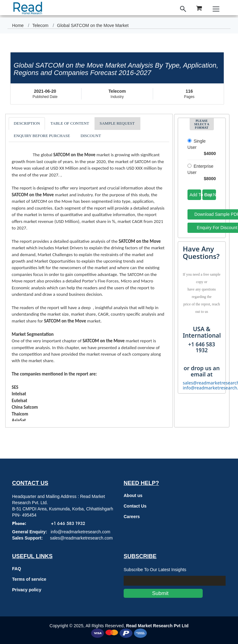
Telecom (40, 25)
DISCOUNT (91, 136)
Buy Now (210, 195)
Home (18, 25)
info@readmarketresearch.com (80, 532)
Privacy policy (27, 590)
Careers (132, 517)
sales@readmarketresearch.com (81, 538)
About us (133, 495)
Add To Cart (195, 195)
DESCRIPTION (27, 123)
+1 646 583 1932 (68, 523)
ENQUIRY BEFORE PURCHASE (42, 136)
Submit (163, 593)
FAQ (17, 569)
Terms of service (29, 579)
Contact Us (135, 506)
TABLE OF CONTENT (70, 123)
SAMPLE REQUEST (117, 123)
